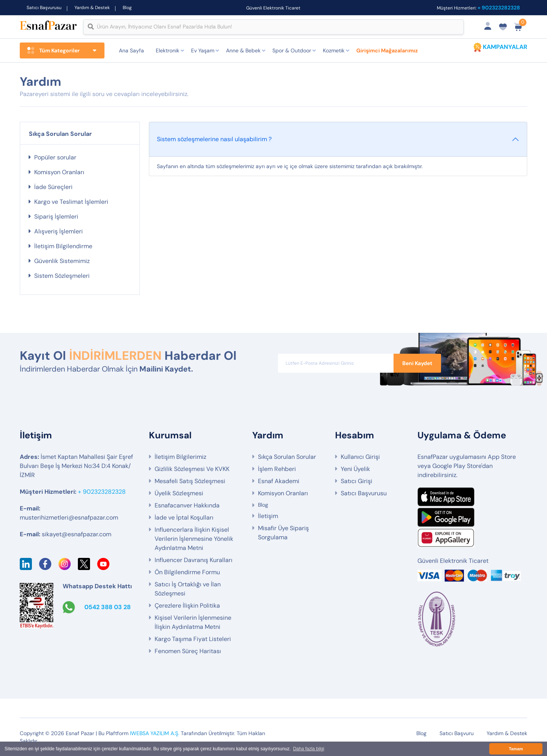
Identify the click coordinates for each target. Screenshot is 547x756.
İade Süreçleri (53, 187)
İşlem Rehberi (277, 469)
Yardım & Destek (92, 8)
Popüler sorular (55, 157)
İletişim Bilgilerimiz (180, 457)
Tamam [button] (516, 749)
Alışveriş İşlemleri (58, 231)
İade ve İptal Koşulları (184, 517)
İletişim (268, 516)
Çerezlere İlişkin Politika (187, 606)
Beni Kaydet (417, 363)
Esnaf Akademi (279, 481)
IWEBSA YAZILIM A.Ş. (155, 733)
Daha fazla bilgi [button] (308, 749)
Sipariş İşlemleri (56, 217)
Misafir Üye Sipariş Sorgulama (283, 533)
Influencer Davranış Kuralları (194, 560)
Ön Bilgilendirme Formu (187, 572)
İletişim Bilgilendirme (63, 246)
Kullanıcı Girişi (360, 457)
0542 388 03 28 (108, 607)
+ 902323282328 (499, 8)
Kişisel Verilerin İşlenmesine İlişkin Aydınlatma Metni (193, 622)
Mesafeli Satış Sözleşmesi (190, 481)
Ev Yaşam (203, 50)
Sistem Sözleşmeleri (62, 276)
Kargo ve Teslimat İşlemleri (71, 202)
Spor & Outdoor (292, 50)
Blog (127, 8)
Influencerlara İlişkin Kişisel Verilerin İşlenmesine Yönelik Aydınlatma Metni (194, 539)
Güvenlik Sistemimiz (62, 261)
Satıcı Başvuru (457, 733)
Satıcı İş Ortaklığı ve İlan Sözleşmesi (188, 589)
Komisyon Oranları (59, 172)
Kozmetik (334, 50)
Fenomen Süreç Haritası (188, 651)
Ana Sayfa (131, 50)
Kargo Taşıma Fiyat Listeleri (193, 639)
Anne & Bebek (243, 50)
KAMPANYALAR (505, 47)
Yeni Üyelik (355, 469)
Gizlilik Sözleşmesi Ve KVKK (192, 469)
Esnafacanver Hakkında (187, 505)
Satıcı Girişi (356, 481)
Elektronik (168, 50)
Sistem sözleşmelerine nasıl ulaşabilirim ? (214, 139)
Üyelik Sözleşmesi (179, 493)
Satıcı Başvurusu (44, 8)
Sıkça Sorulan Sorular (287, 457)
